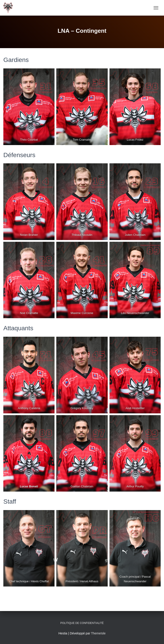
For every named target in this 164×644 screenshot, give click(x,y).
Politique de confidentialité (82, 623)
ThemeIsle (98, 633)
